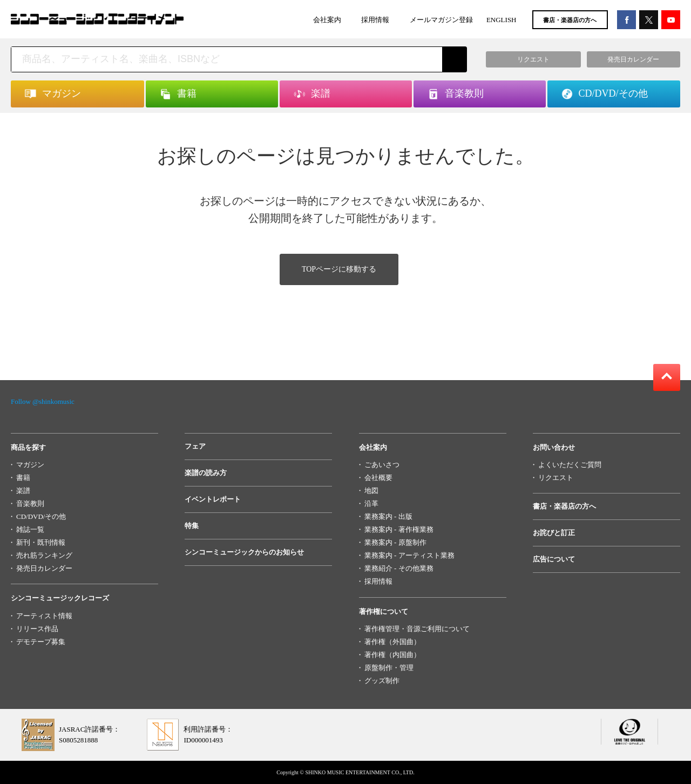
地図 (371, 491)
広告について (554, 559)
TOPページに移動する (339, 269)
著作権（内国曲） (392, 655)
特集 (192, 526)
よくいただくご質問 (570, 465)
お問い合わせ (554, 447)
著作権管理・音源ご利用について (417, 629)
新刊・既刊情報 (41, 542)
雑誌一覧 (30, 529)
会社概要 (378, 478)
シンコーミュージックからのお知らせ (244, 552)
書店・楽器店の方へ (570, 20)
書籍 (23, 478)
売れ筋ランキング (44, 555)
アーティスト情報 (44, 616)
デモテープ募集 (41, 642)
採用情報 (375, 20)
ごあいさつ (382, 465)
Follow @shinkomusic (43, 401)
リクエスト (556, 478)
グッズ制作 (382, 681)
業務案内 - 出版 (388, 516)
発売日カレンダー (44, 568)
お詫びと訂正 (554, 533)
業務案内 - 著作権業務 (399, 529)
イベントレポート (213, 499)
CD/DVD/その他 (41, 516)
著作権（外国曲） (392, 642)
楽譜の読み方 (206, 473)
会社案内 (327, 20)
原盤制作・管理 (389, 668)
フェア (195, 446)
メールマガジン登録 (441, 20)
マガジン (30, 465)
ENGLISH (502, 20)
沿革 (371, 503)
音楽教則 (30, 503)
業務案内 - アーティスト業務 (409, 555)
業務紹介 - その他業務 (399, 568)
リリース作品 (37, 629)
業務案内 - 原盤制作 (395, 542)
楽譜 (23, 491)
